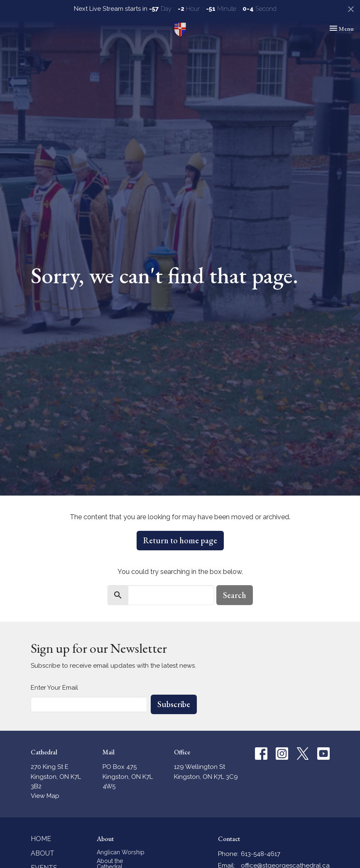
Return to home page (180, 540)
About (43, 853)
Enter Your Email (54, 688)
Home (41, 839)
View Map (45, 796)
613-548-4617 (261, 854)
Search (235, 595)
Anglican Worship (121, 852)
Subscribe (174, 704)
